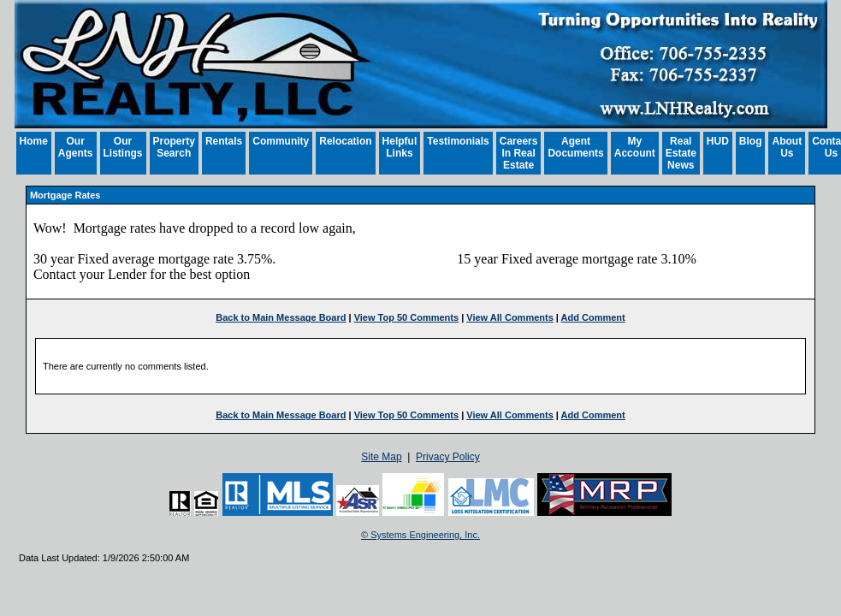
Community (281, 141)
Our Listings (123, 147)
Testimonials (458, 141)
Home (34, 141)
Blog (751, 141)
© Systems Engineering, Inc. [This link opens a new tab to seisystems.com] (420, 535)
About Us (787, 147)
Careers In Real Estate (519, 153)
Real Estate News (681, 153)
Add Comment (593, 317)
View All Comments (509, 317)
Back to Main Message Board (281, 317)
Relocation (345, 141)
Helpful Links (400, 147)
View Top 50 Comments (406, 317)
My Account (635, 147)
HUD (718, 141)
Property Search (174, 147)
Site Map (381, 457)
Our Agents (76, 147)
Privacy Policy (448, 457)
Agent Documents (575, 147)
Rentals (224, 141)
